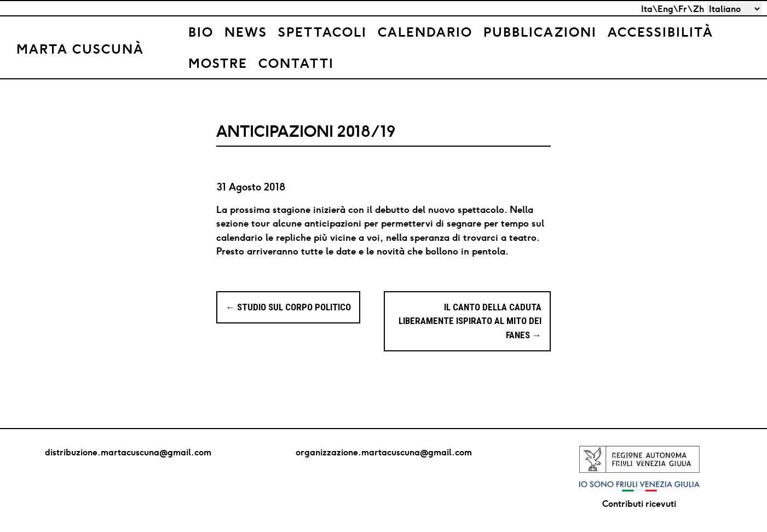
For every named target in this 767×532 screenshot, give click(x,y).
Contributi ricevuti (639, 504)
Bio (201, 32)
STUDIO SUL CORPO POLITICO (288, 307)
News (246, 32)
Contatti (296, 63)
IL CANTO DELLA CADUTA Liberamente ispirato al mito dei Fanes (470, 321)
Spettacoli (322, 32)
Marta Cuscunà (80, 49)
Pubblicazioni (540, 32)
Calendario (425, 32)
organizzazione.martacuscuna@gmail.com (384, 452)
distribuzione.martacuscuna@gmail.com (128, 452)
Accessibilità (661, 32)
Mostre (218, 63)
